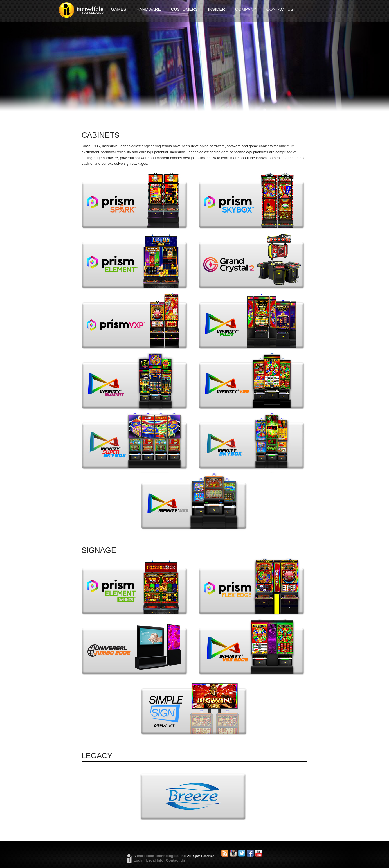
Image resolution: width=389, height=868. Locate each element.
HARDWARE (149, 9)
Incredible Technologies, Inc (161, 856)
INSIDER (216, 9)
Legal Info (155, 860)
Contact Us (176, 860)
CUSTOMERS (185, 9)
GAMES (119, 9)
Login (139, 860)
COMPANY (246, 9)
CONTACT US (280, 9)
